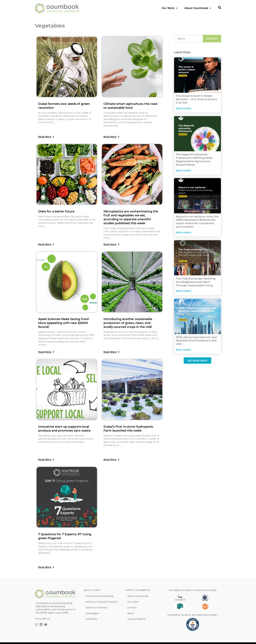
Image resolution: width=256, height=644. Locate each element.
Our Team (133, 602)
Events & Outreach (97, 608)
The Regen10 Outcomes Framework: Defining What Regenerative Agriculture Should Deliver (194, 160)
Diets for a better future (56, 211)
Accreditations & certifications (193, 590)
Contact (132, 608)
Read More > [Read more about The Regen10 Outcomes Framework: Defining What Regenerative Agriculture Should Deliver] (184, 171)
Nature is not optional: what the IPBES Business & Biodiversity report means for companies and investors (197, 222)
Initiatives (91, 619)
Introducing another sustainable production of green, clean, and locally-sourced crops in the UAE (128, 323)
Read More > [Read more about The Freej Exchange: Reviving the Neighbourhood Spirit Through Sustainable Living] (184, 291)
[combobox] (188, 39)
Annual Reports (136, 619)
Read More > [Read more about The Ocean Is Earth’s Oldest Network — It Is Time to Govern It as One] (184, 108)
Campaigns (92, 613)
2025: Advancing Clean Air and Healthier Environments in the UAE (196, 341)
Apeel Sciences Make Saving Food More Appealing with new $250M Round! (63, 323)
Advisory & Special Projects (101, 602)
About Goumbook (138, 596)
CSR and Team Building (99, 596)
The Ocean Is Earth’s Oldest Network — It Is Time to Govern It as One (196, 99)
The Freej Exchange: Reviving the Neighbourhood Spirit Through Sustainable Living (196, 282)
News (131, 613)
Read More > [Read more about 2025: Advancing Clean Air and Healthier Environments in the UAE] (184, 350)
